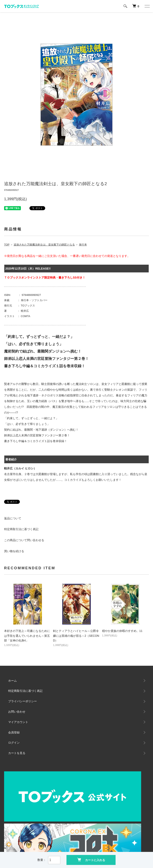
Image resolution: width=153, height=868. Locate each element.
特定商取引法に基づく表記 (21, 529)
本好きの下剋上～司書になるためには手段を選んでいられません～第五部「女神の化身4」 (27, 636)
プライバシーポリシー (22, 701)
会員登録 (14, 732)
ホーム (12, 681)
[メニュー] (147, 6)
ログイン (14, 743)
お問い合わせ (17, 712)
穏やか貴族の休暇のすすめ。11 (122, 631)
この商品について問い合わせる (24, 540)
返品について (13, 518)
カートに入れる (91, 860)
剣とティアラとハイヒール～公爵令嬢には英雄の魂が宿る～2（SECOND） (76, 636)
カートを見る (17, 753)
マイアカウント (18, 722)
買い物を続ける (14, 551)
